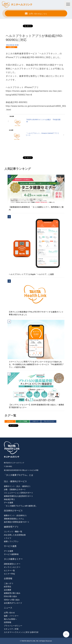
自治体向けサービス (13, 511)
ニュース (8, 608)
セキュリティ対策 (11, 629)
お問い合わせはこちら (38, 14)
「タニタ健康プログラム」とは (19, 475)
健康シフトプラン (11, 541)
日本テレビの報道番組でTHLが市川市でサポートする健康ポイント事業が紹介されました (36, 313)
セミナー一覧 (9, 570)
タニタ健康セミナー (13, 559)
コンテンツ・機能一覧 (13, 532)
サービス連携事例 (11, 554)
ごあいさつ (8, 583)
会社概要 (8, 590)
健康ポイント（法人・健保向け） (18, 486)
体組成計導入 (9, 499)
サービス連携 (10, 546)
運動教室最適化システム (14, 519)
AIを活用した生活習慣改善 (15, 535)
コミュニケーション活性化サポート (19, 493)
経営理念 (8, 587)
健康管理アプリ (11, 527)
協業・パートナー (11, 616)
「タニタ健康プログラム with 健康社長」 (21, 506)
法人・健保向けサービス (15, 481)
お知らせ (11, 47)
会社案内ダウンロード (13, 603)
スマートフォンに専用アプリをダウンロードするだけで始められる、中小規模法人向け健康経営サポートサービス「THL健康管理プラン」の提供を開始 (36, 364)
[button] (68, 4)
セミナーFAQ (9, 574)
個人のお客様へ (10, 619)
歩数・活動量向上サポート (15, 489)
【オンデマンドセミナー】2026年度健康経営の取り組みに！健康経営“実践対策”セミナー (36, 406)
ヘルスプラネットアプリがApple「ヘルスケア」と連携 (31, 274)
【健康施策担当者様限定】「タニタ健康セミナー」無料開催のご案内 (36, 208)
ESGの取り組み (10, 596)
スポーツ (35, 421)
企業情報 (8, 578)
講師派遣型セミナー (12, 564)
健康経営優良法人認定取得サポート (19, 496)
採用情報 (8, 622)
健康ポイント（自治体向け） (16, 515)
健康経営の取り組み (12, 593)
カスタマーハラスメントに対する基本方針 (21, 632)
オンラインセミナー (12, 567)
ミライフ (8, 538)
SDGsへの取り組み (12, 600)
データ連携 (8, 503)
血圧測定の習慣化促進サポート (17, 522)
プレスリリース (49, 421)
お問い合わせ (9, 613)
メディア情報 (23, 421)
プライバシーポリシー (13, 626)
